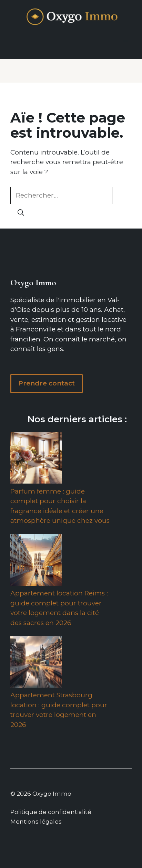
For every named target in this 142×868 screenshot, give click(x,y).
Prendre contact (47, 383)
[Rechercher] (21, 213)
